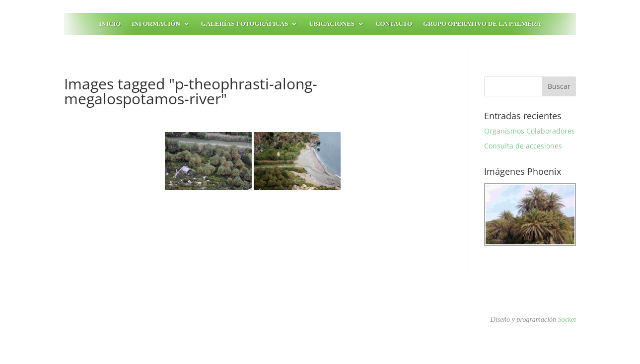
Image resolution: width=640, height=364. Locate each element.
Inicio (110, 24)
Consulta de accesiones (523, 146)
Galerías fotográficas (245, 24)
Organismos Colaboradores (530, 131)
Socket (567, 320)
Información (156, 24)
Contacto (394, 24)
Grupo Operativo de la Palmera (482, 24)
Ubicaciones (332, 24)
